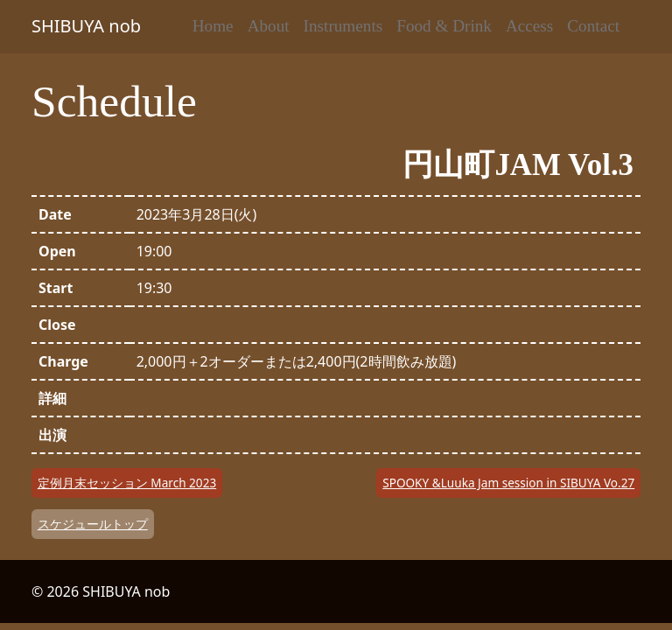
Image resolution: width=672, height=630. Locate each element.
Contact (593, 26)
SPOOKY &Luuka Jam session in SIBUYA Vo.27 (508, 483)
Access (529, 26)
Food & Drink (444, 26)
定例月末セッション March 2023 (127, 483)
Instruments (343, 26)
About (269, 26)
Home (213, 26)
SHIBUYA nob (86, 26)
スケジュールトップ (93, 524)
